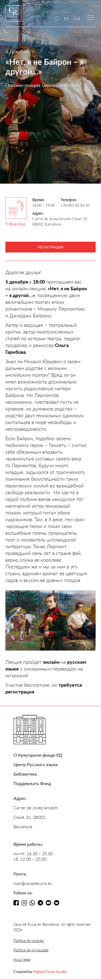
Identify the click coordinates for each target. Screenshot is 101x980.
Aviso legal (22, 959)
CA (77, 18)
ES (67, 18)
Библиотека (25, 774)
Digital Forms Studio (50, 971)
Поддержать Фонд (32, 783)
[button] (91, 17)
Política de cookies (29, 940)
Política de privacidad (31, 950)
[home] (13, 16)
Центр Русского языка (36, 764)
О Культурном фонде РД (38, 755)
